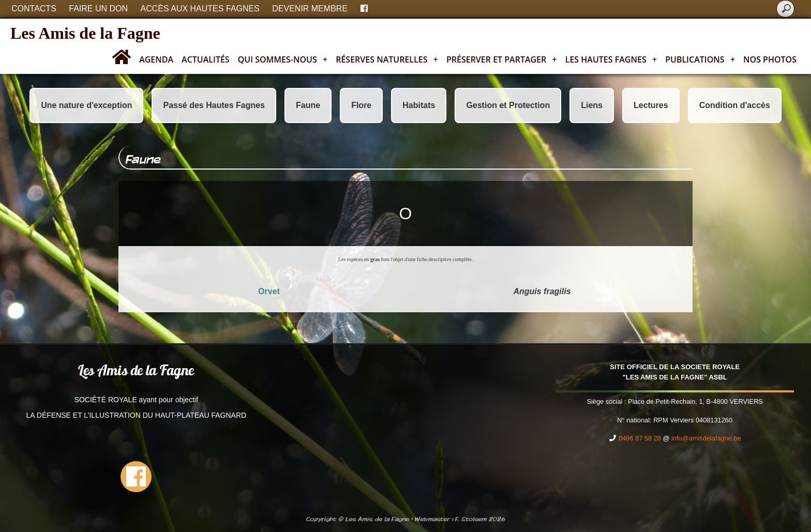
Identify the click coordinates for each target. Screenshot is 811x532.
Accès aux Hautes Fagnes (200, 9)
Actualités (206, 59)
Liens (592, 105)
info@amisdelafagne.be (706, 438)
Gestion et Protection (508, 105)
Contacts (34, 9)
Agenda (156, 59)
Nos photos (770, 59)
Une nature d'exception (86, 105)
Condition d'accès (735, 105)
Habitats (419, 105)
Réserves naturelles (387, 59)
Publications (700, 59)
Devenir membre (310, 9)
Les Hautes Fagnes (611, 59)
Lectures (651, 105)
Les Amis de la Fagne (85, 33)
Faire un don (98, 9)
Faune (308, 105)
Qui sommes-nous (283, 59)
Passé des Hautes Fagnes (214, 105)
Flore (361, 105)
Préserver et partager (502, 59)
